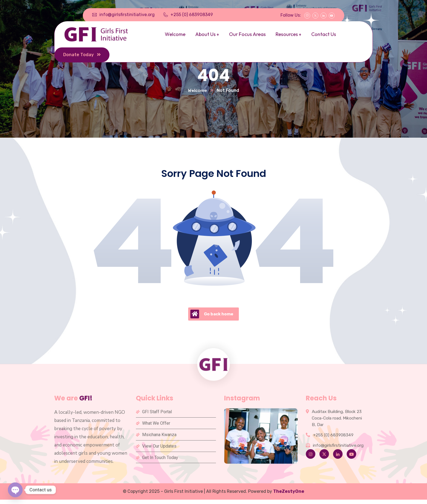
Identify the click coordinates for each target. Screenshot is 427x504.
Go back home (212, 314)
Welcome (197, 91)
